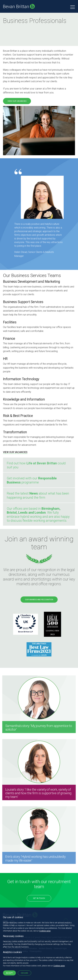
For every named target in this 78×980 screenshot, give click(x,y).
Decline (25, 973)
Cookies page (45, 931)
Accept (9, 973)
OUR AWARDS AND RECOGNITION (39, 600)
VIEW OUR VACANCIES (17, 101)
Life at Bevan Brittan (42, 463)
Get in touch (39, 898)
